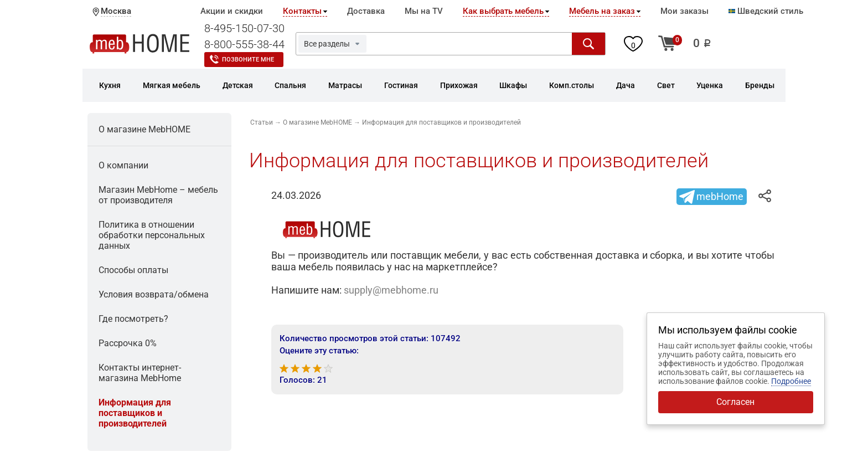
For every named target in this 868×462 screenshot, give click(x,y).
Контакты (302, 11)
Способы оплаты (133, 270)
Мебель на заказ (602, 11)
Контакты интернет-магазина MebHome (140, 373)
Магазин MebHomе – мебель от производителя (158, 195)
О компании (123, 165)
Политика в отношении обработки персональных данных (152, 235)
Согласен (735, 402)
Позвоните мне (248, 60)
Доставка (366, 11)
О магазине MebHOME (144, 129)
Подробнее (791, 381)
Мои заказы (684, 11)
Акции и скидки (232, 11)
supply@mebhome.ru (391, 290)
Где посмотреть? (133, 319)
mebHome (720, 196)
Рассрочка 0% (128, 343)
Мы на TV (424, 11)
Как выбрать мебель (503, 11)
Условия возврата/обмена (154, 294)
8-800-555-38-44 (244, 44)
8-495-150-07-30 (244, 28)
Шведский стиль (766, 11)
